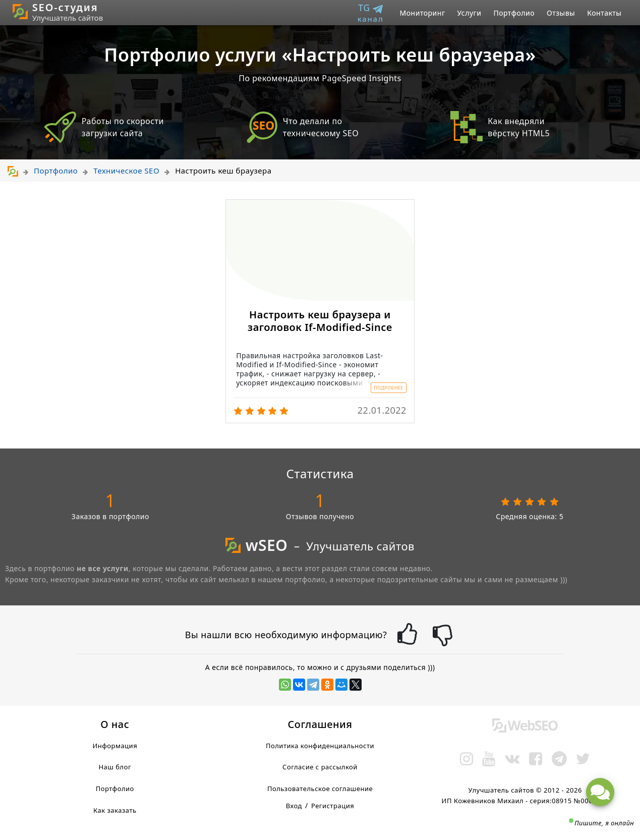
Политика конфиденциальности (320, 746)
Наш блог (115, 767)
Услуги (470, 13)
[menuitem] (375, 13)
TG (371, 13)
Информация (115, 746)
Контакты (604, 13)
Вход (294, 806)
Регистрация (333, 806)
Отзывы (561, 13)
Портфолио (514, 13)
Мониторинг (423, 13)
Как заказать (115, 810)
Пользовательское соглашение (320, 789)
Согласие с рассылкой (320, 767)
